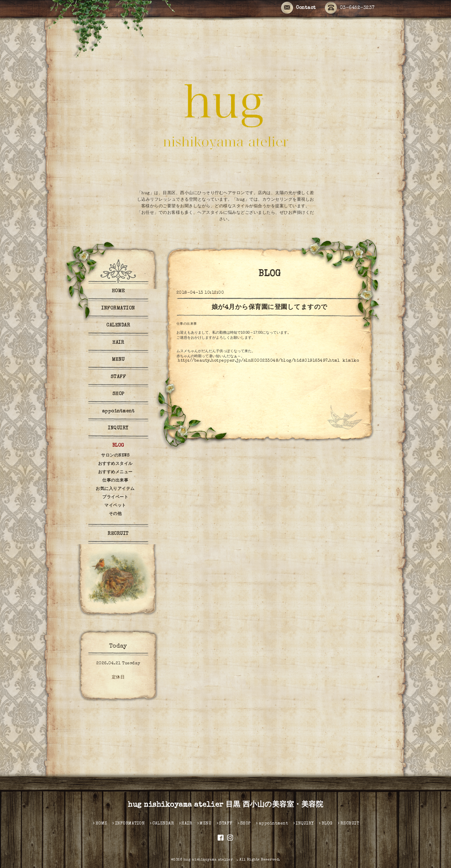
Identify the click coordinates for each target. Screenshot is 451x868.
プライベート (115, 497)
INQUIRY (118, 428)
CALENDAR (118, 326)
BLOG (118, 446)
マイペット (115, 506)
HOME (118, 291)
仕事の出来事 (187, 324)
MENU (118, 360)
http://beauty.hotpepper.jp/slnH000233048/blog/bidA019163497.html (259, 361)
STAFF (118, 377)
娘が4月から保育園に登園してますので (270, 308)
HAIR (118, 343)
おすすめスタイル (115, 464)
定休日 (118, 677)
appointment (118, 411)
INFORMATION (118, 309)
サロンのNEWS (115, 456)
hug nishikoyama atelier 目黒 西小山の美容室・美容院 (225, 805)
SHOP (118, 394)
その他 (115, 514)
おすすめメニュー (115, 472)
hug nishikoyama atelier (210, 860)
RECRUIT (118, 534)
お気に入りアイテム (115, 489)
